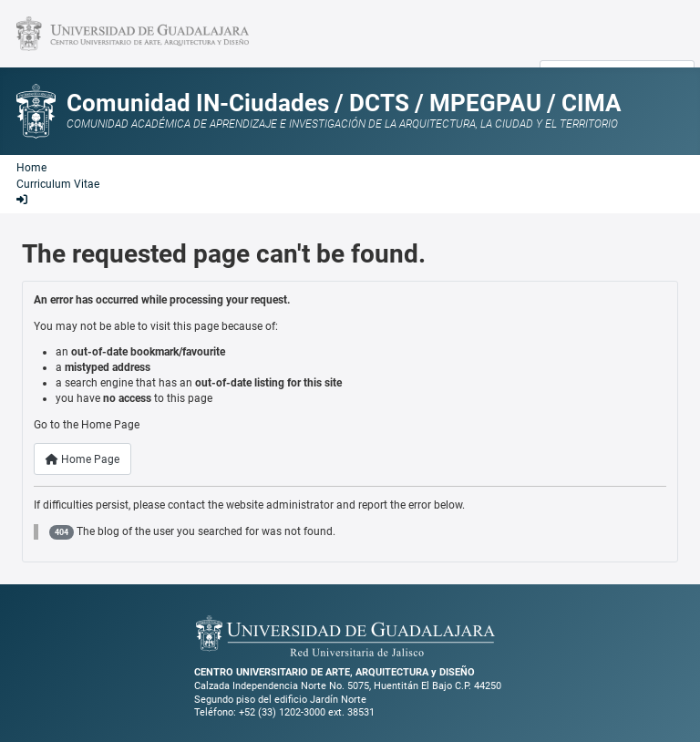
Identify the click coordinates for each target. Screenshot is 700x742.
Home (31, 168)
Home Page (82, 459)
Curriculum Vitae (58, 184)
